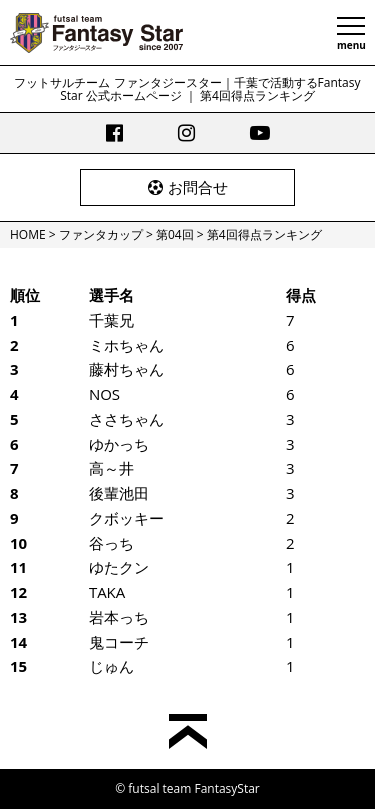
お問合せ (188, 187)
